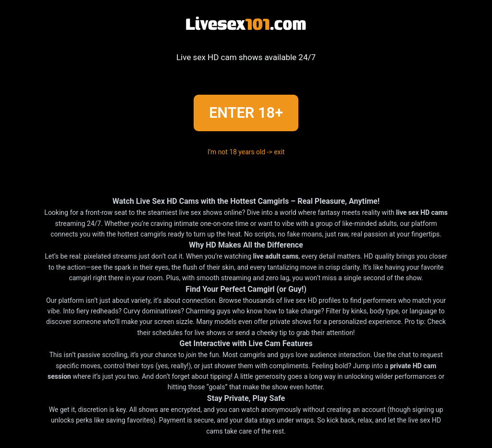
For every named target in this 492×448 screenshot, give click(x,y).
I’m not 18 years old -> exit (246, 152)
